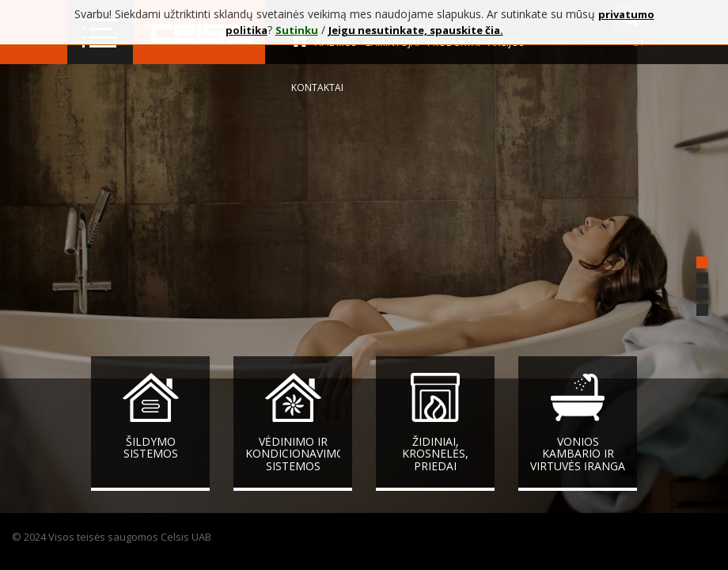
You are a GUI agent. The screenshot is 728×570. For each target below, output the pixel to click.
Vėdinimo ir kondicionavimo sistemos (295, 454)
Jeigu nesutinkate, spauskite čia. (416, 30)
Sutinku (297, 30)
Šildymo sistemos (151, 447)
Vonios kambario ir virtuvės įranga (578, 454)
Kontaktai (317, 87)
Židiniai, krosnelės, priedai (435, 454)
